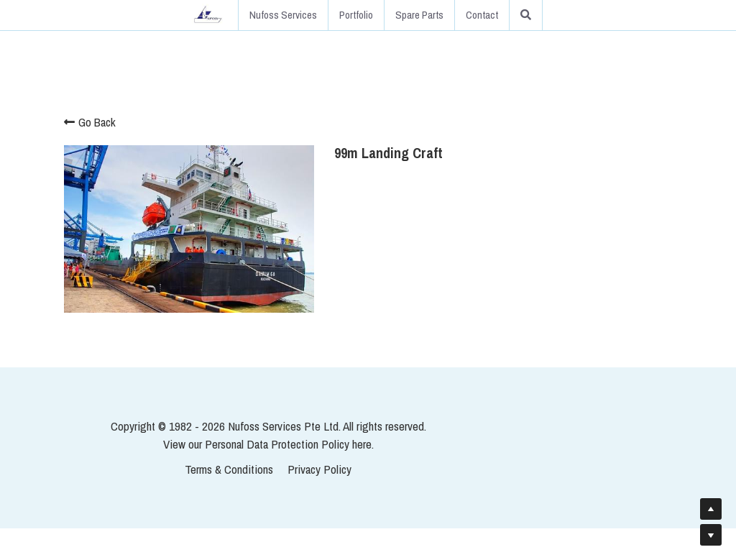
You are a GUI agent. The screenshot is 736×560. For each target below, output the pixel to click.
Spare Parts (419, 15)
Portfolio (356, 15)
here (462, 475)
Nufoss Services (283, 15)
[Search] (526, 15)
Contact (482, 15)
